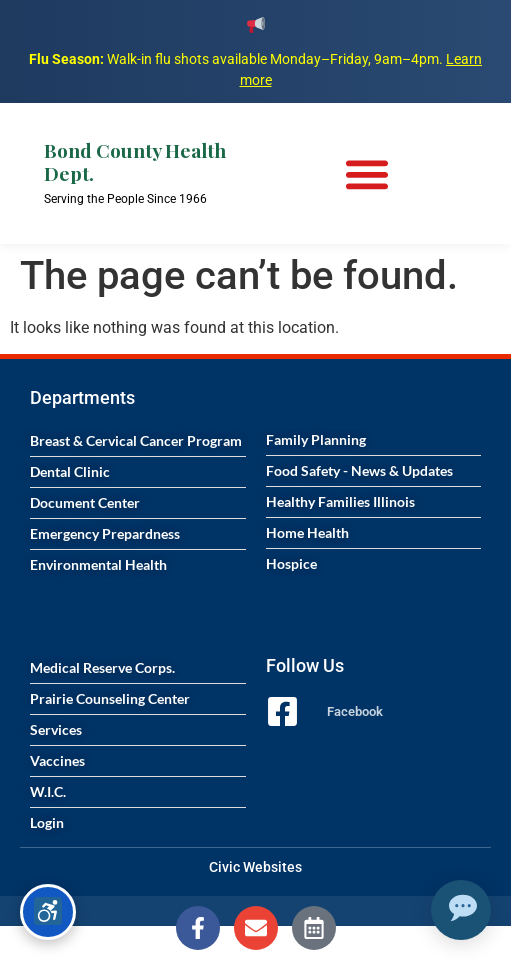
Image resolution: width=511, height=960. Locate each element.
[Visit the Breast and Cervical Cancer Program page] (138, 441)
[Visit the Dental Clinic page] (138, 472)
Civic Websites (255, 867)
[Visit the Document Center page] (138, 503)
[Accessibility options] (48, 912)
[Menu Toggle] (367, 174)
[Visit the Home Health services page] (374, 533)
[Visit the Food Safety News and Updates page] (374, 471)
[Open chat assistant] (461, 910)
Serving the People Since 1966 (125, 199)
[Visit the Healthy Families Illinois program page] (374, 502)
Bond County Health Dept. (135, 161)
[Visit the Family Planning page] (374, 440)
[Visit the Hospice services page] (374, 564)
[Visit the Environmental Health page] (138, 565)
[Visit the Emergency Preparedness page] (138, 534)
